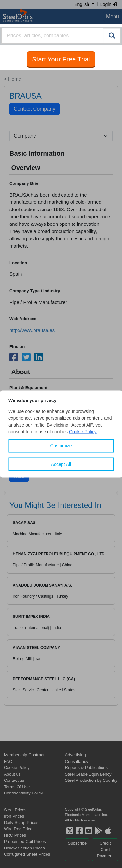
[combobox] (61, 36)
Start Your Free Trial (61, 59)
